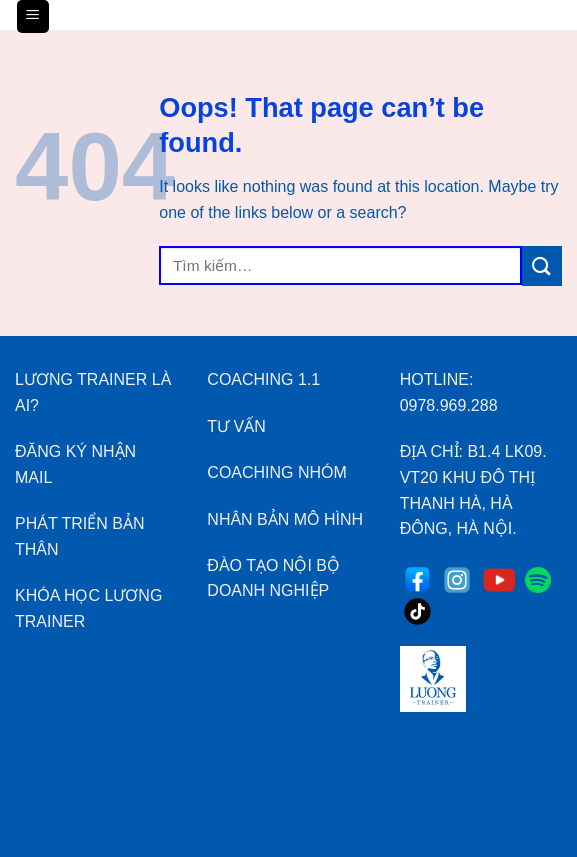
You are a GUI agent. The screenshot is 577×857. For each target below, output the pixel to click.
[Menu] (33, 16)
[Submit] (542, 265)
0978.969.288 (449, 405)
